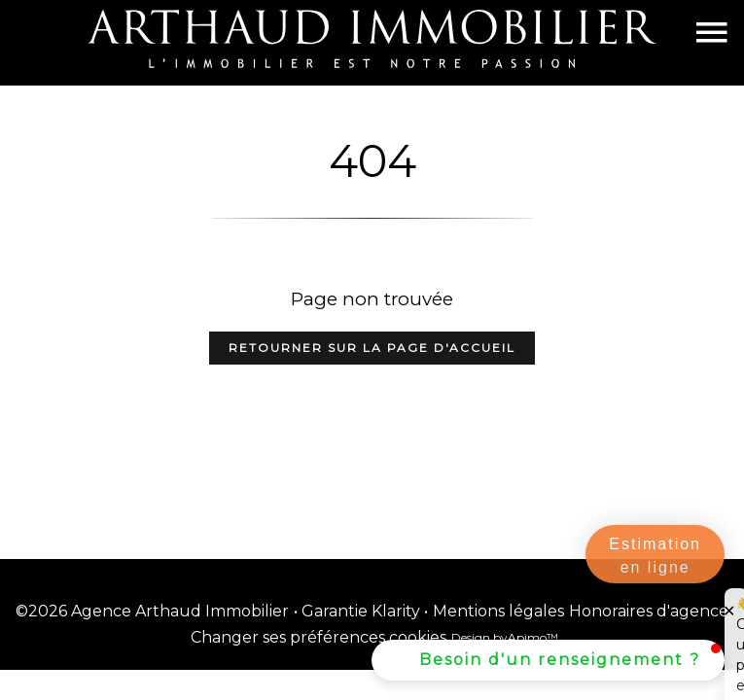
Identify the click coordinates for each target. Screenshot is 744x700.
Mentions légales (498, 611)
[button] (548, 660)
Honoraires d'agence (649, 611)
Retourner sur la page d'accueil (372, 348)
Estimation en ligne (655, 556)
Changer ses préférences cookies (319, 637)
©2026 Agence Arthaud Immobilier (152, 611)
